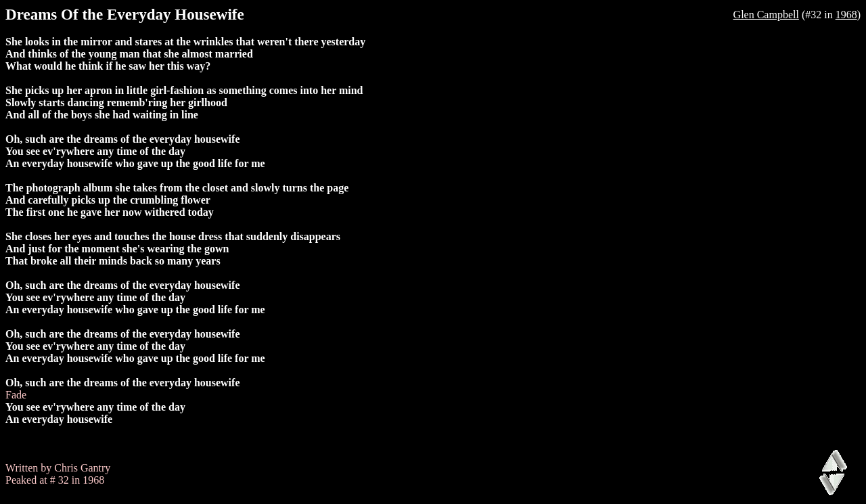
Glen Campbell (766, 15)
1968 (846, 15)
